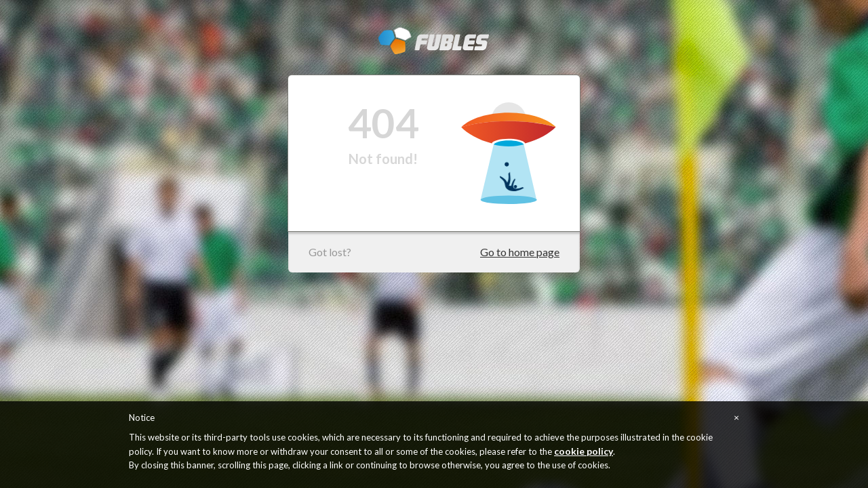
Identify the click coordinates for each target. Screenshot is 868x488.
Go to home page (520, 252)
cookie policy (584, 451)
